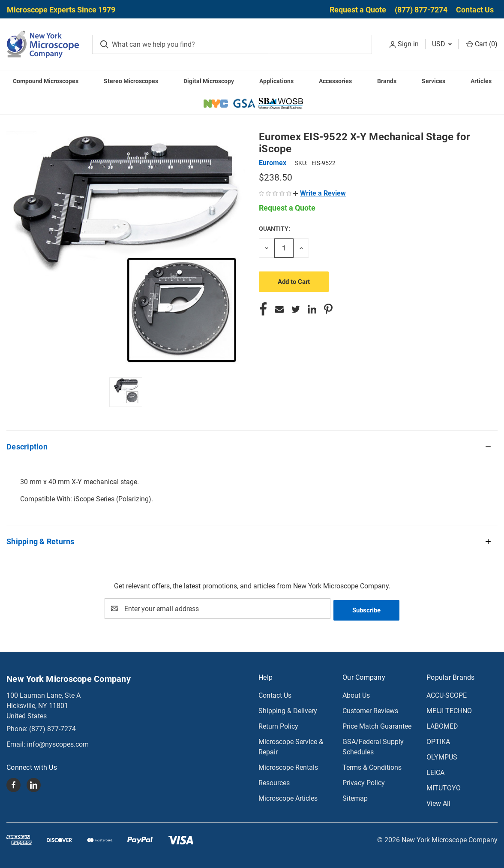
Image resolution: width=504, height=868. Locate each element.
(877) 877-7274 (421, 10)
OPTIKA (438, 740)
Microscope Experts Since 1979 (61, 10)
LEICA (435, 771)
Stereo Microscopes (131, 81)
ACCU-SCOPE (447, 694)
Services (433, 81)
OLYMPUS (442, 755)
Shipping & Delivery (288, 709)
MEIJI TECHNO (449, 709)
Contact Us (475, 10)
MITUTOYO (444, 786)
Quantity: (274, 229)
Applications (276, 81)
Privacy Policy (364, 781)
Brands (387, 81)
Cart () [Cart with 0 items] (482, 44)
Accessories (335, 81)
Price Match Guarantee (377, 725)
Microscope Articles (288, 797)
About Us (356, 694)
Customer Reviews (370, 709)
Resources (274, 781)
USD (442, 44)
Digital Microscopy (209, 81)
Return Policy (278, 725)
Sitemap (355, 797)
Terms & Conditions (372, 766)
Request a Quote (358, 10)
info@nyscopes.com (58, 743)
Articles (481, 81)
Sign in (408, 44)
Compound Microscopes (46, 81)
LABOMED (442, 725)
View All (438, 802)
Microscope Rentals (288, 766)
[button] (319, 193)
